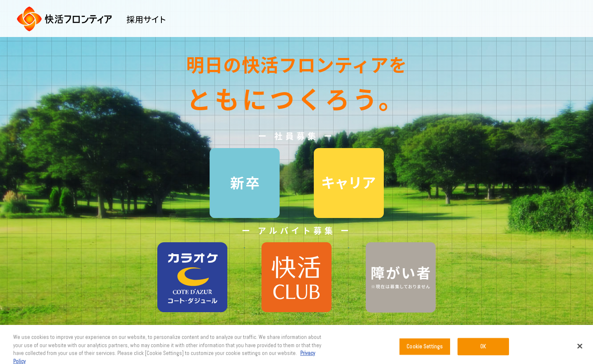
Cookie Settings (425, 349)
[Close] (580, 348)
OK (483, 349)
